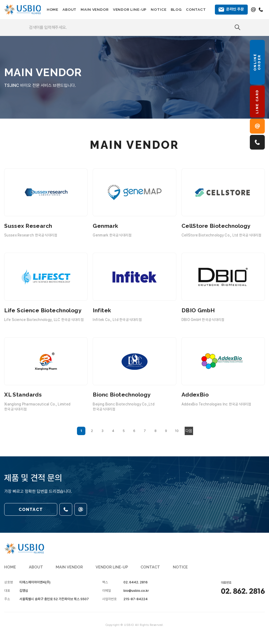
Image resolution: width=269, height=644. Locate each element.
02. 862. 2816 (243, 592)
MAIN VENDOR (95, 9)
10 (177, 431)
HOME (53, 9)
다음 (189, 431)
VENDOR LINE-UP (130, 9)
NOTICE (159, 9)
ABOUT (69, 9)
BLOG (176, 9)
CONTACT (196, 9)
